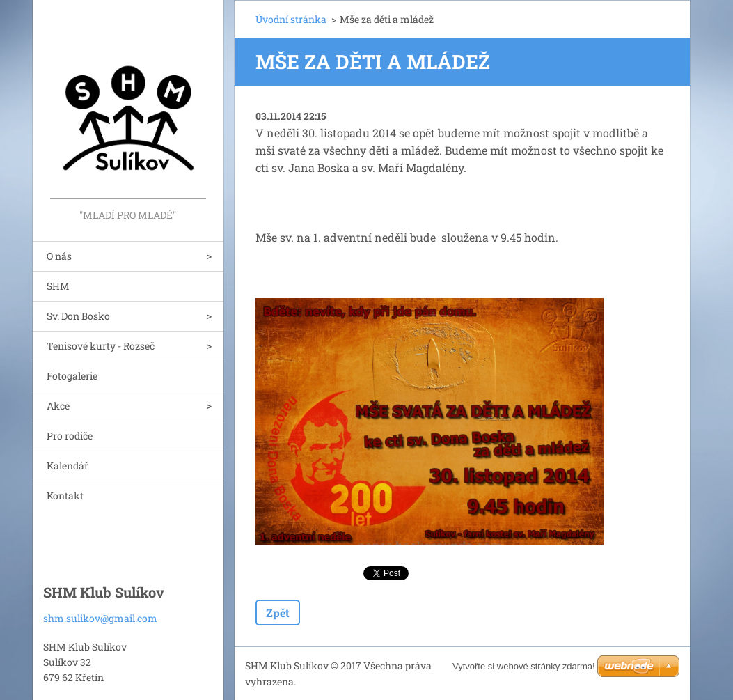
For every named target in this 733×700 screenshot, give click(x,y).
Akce (58, 406)
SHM (58, 286)
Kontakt (65, 496)
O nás (59, 256)
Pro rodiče (70, 436)
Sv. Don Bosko (78, 316)
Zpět (278, 613)
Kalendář (68, 466)
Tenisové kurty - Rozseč (101, 346)
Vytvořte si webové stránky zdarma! (524, 666)
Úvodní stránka (291, 19)
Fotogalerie (72, 376)
